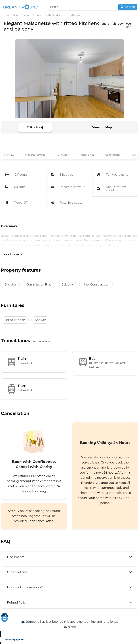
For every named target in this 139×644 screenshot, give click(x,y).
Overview (9, 155)
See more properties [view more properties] (14, 640)
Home (7, 15)
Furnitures (63, 155)
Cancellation (113, 155)
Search (128, 7)
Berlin (16, 15)
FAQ (133, 155)
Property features (35, 155)
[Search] (93, 7)
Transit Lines (87, 155)
